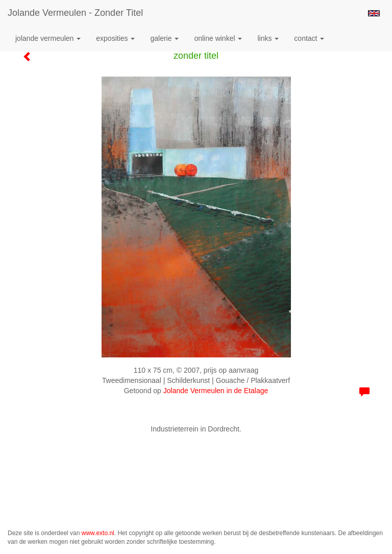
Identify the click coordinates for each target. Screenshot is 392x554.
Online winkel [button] (218, 38)
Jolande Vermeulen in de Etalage (216, 391)
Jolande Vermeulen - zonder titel (75, 13)
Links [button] (268, 38)
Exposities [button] (115, 38)
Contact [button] (309, 38)
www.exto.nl (98, 533)
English (374, 13)
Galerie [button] (164, 38)
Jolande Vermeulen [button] (48, 38)
